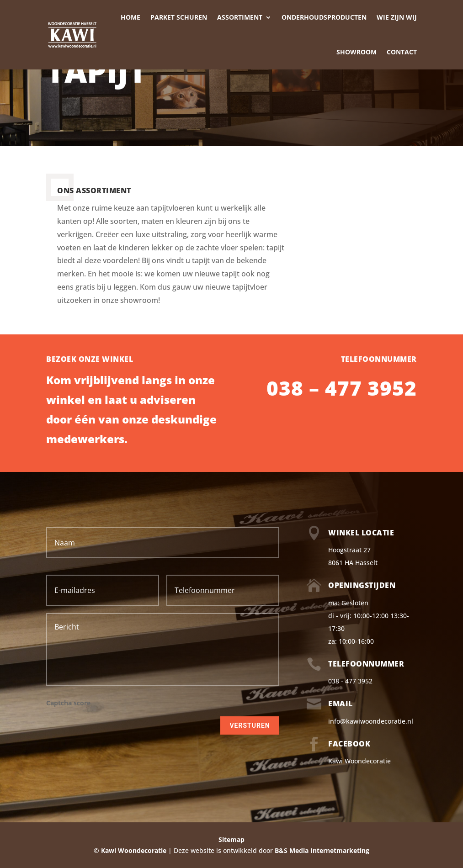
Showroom (357, 52)
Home (130, 17)
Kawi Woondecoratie (359, 761)
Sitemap (231, 839)
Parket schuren (179, 17)
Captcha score (68, 703)
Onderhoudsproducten (324, 17)
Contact (402, 52)
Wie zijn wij (397, 17)
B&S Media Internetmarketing (322, 850)
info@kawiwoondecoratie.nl (371, 721)
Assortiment (240, 17)
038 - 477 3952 (350, 681)
